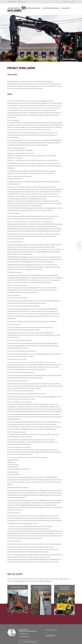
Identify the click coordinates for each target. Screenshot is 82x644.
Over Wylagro (66, 2)
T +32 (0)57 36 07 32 (51, 630)
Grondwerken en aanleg (31, 8)
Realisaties (66, 8)
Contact (73, 2)
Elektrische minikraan (51, 8)
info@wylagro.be (21, 2)
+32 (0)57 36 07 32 (12, 2)
